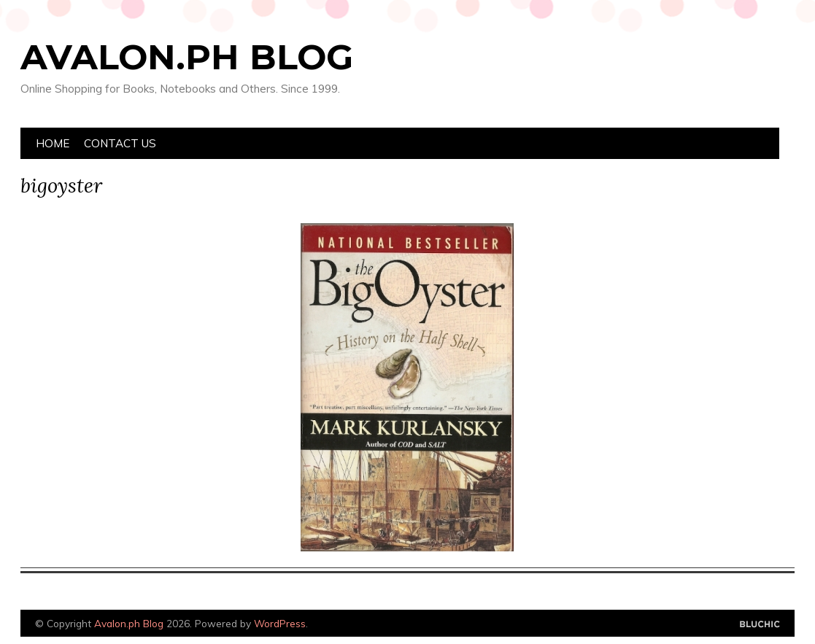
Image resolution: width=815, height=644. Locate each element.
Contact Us (120, 143)
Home (53, 143)
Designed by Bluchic (760, 625)
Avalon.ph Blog (187, 57)
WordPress (280, 623)
